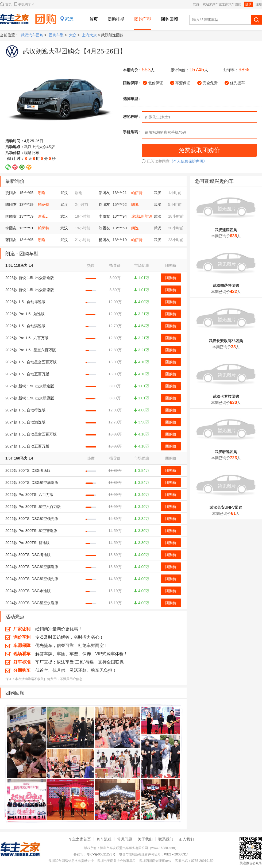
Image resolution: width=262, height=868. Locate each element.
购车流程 (104, 839)
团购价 (171, 278)
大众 (73, 35)
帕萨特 (137, 193)
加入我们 (186, 839)
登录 (248, 4)
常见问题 (125, 839)
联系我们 (166, 839)
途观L (43, 216)
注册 (259, 4)
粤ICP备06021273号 (101, 854)
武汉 (69, 19)
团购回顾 (169, 19)
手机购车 (24, 4)
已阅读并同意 (156, 161)
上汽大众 (89, 35)
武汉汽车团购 (32, 35)
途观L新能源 (142, 216)
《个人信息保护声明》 (188, 161)
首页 (6, 4)
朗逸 (42, 193)
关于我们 (145, 839)
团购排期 (116, 19)
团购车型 (143, 19)
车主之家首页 (80, 839)
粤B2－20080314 (176, 854)
